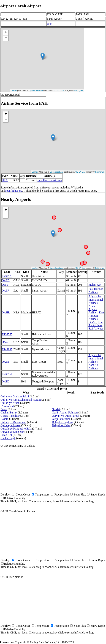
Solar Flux (80, 495)
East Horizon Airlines (50, 180)
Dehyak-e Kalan (61, 425)
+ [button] (6, 33)
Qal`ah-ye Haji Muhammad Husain (21, 400)
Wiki (50, 24)
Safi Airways (96, 329)
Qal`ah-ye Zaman (10, 425)
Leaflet (14, 90)
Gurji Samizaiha (61, 419)
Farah (4, 409)
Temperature (42, 495)
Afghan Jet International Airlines (96, 300)
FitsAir (92, 322)
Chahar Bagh (8, 438)
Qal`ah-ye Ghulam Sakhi (15, 396)
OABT (6, 362)
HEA (5, 180)
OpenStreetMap (36, 90)
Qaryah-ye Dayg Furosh (66, 416)
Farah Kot (6, 435)
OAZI (5, 342)
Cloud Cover (23, 495)
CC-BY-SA (59, 90)
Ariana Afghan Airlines (93, 309)
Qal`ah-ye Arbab (10, 403)
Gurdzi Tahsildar (10, 416)
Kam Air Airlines (96, 324)
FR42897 (7, 349)
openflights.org (14, 191)
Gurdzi (56, 409)
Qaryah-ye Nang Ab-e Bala (16, 429)
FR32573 (7, 276)
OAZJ (5, 291)
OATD (6, 381)
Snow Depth (98, 495)
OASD (6, 280)
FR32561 (7, 374)
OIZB (5, 285)
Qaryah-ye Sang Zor (12, 432)
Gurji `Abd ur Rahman (65, 412)
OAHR (6, 312)
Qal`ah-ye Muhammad (13, 422)
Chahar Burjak (9, 412)
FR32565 (7, 334)
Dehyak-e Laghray (62, 422)
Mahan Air (95, 285)
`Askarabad (7, 406)
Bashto (4, 419)
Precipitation (62, 495)
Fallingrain (79, 90)
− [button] (6, 38)
